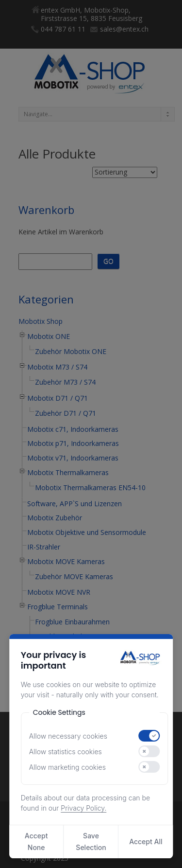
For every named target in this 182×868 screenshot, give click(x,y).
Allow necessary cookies (68, 736)
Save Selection (91, 841)
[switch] (149, 736)
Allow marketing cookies (67, 767)
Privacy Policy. (83, 808)
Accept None (36, 841)
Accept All (146, 841)
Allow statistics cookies (66, 752)
